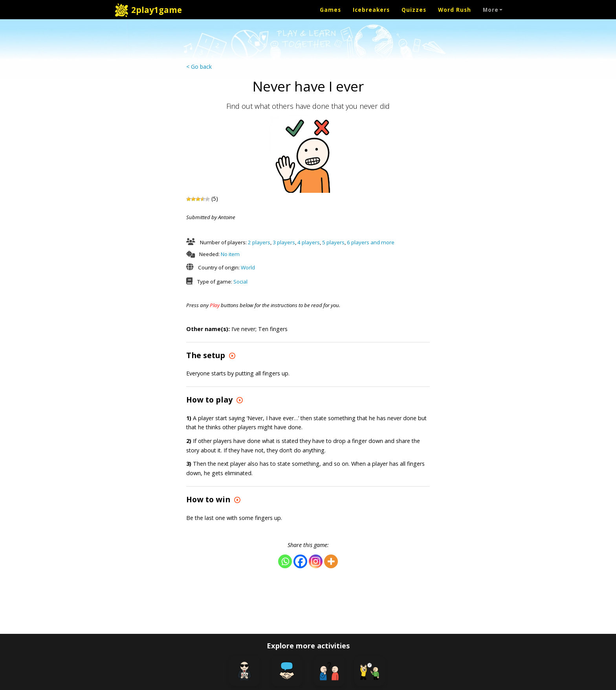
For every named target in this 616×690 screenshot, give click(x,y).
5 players (333, 242)
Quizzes (414, 10)
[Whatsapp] (285, 561)
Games (330, 10)
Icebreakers (371, 10)
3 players (284, 242)
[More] (331, 561)
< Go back (199, 67)
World (248, 267)
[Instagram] (316, 561)
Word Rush (455, 10)
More (493, 10)
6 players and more (371, 242)
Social (240, 282)
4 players (309, 242)
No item (230, 254)
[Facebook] (300, 561)
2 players (259, 242)
